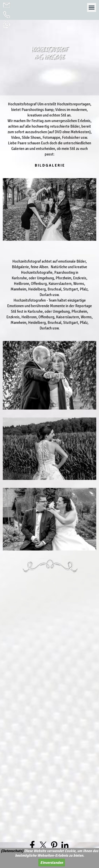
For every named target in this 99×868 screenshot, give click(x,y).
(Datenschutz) (12, 851)
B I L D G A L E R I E (50, 165)
